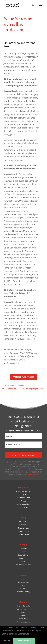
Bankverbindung (24, 592)
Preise (23, 501)
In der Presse (23, 534)
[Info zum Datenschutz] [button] (19, 634)
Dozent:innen (23, 555)
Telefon (24, 612)
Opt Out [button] (7, 641)
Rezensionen (24, 528)
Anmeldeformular (23, 609)
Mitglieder (23, 558)
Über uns (23, 549)
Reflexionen (24, 525)
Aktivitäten (23, 522)
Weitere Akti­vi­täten (23, 377)
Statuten (23, 588)
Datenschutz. (33, 474)
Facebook (23, 615)
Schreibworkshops (23, 491)
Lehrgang (23, 494)
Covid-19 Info (23, 507)
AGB (23, 585)
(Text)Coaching (24, 504)
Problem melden (24, 622)
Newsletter (24, 619)
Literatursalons (24, 498)
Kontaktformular (24, 606)
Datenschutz (23, 582)
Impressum (24, 579)
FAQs (24, 561)
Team (24, 552)
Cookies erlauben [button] (24, 641)
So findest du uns (23, 565)
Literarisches (23, 531)
